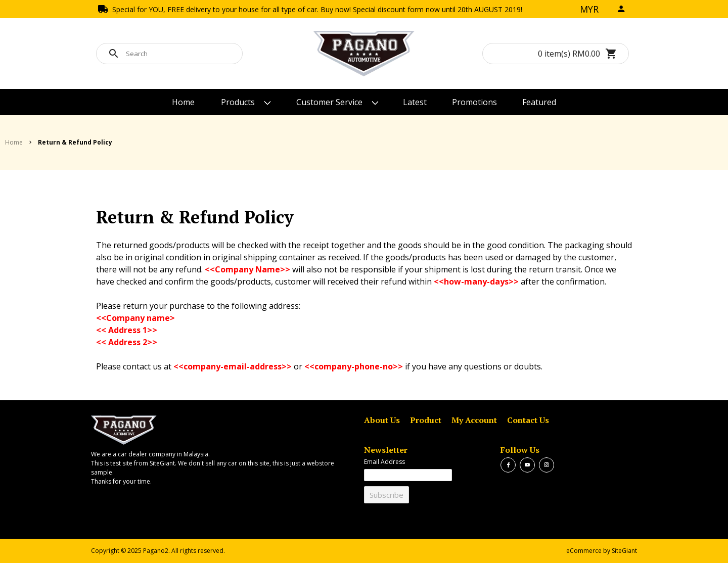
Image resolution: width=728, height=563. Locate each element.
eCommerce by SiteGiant (602, 551)
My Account (474, 420)
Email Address (384, 462)
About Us (382, 420)
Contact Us (528, 420)
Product (426, 420)
